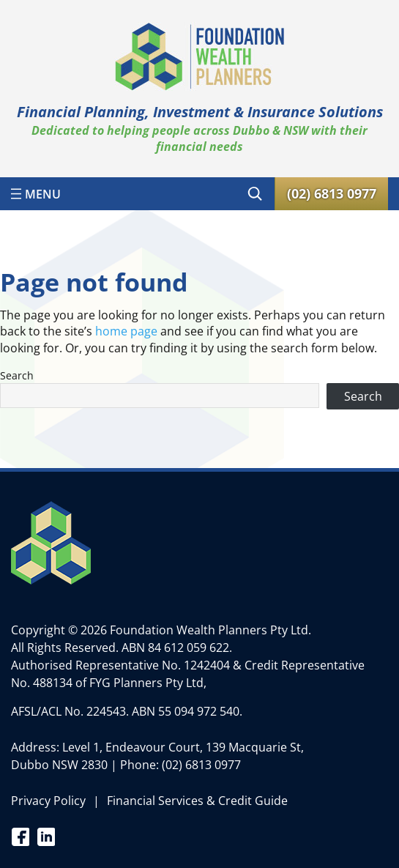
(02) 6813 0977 (201, 765)
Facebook (20, 836)
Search (17, 375)
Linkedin (46, 836)
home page (126, 331)
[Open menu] (36, 193)
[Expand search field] (255, 193)
